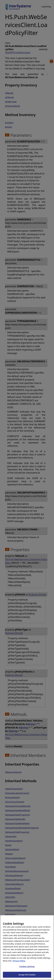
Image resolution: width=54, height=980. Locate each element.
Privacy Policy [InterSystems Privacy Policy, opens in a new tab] (19, 965)
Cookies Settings (27, 970)
